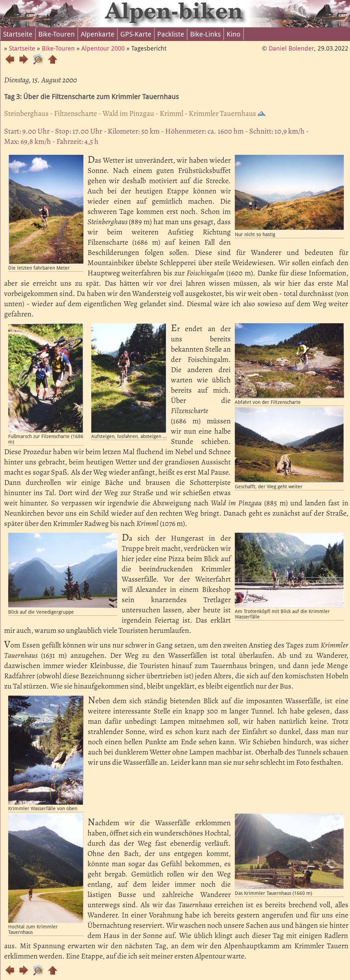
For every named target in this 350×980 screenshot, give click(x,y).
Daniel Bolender (291, 48)
